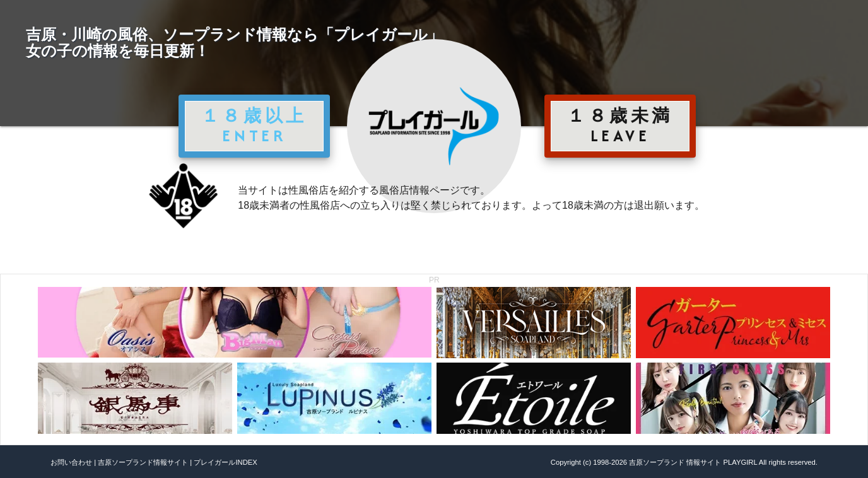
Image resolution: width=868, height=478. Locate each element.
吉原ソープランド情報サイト (143, 462)
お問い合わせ (71, 462)
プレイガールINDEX (225, 462)
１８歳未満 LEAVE (620, 125)
